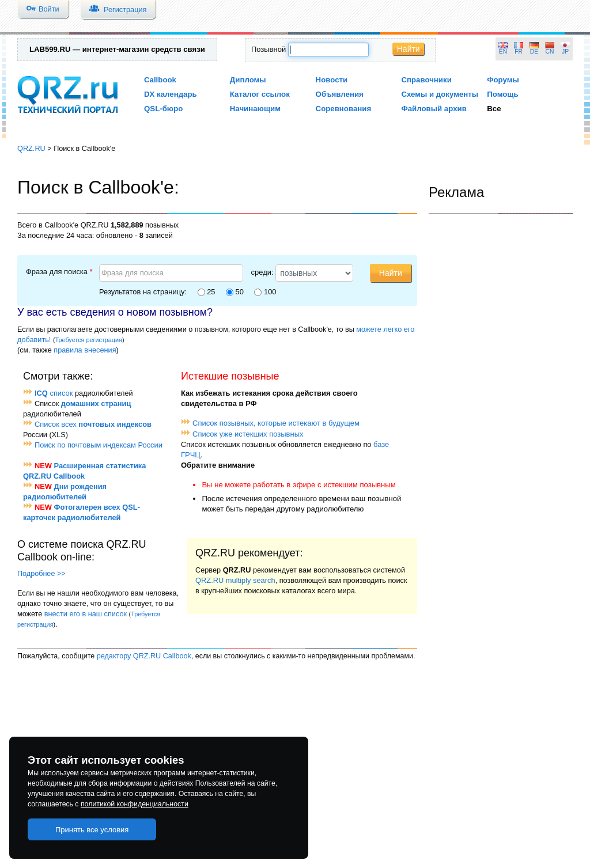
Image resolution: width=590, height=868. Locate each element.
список (54, 393)
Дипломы (248, 80)
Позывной (268, 49)
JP (565, 52)
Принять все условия (92, 830)
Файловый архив (434, 109)
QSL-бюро (163, 109)
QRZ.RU (31, 148)
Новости (332, 80)
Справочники (426, 80)
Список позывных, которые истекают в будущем (276, 423)
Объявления (340, 94)
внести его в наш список (86, 614)
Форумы (503, 80)
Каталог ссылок (260, 94)
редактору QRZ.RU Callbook (144, 656)
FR (519, 52)
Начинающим (255, 109)
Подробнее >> (41, 574)
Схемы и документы (440, 94)
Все (494, 109)
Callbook (160, 80)
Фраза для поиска (59, 272)
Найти (409, 49)
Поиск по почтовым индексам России (99, 445)
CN (550, 52)
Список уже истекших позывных (248, 434)
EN (503, 52)
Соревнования (344, 109)
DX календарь (171, 94)
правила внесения (85, 350)
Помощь (503, 94)
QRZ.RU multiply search (235, 580)
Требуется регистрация (89, 340)
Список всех (93, 424)
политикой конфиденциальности (135, 804)
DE (534, 52)
